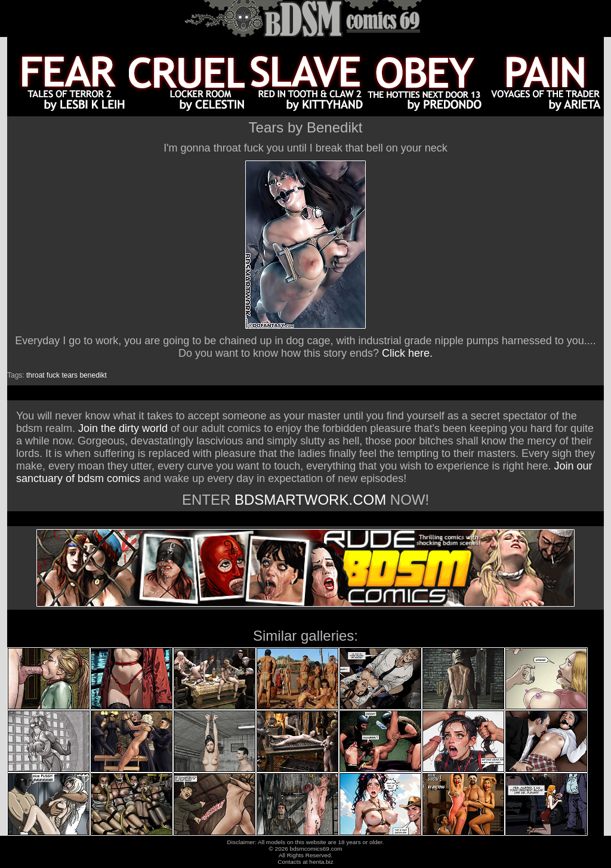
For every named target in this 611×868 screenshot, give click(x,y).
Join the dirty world (123, 428)
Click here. (407, 353)
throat (36, 375)
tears (70, 375)
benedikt (93, 375)
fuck (53, 375)
